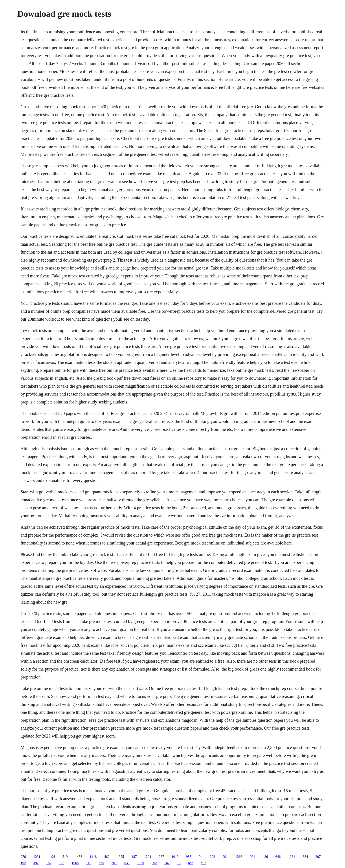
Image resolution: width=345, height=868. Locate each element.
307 (318, 857)
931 (252, 857)
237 (161, 857)
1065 (75, 863)
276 (23, 857)
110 (89, 863)
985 (189, 857)
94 (200, 857)
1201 (148, 857)
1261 (292, 857)
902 (154, 863)
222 (212, 857)
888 (191, 863)
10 (179, 863)
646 (278, 857)
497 (36, 863)
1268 (239, 857)
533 (127, 863)
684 (305, 857)
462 (107, 857)
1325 (120, 857)
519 (65, 857)
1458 (79, 857)
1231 (37, 857)
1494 (51, 857)
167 (49, 863)
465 (101, 863)
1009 (141, 863)
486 (265, 857)
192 (23, 863)
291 (225, 857)
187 (134, 857)
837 (204, 863)
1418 (93, 857)
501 (114, 863)
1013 (175, 857)
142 (61, 863)
